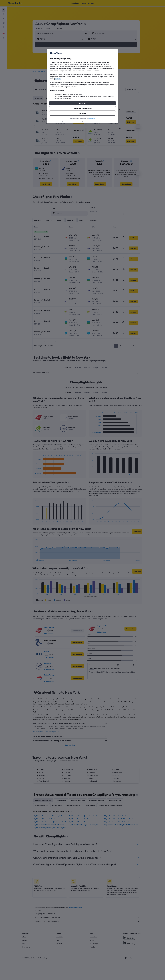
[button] (82, 103)
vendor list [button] (58, 79)
